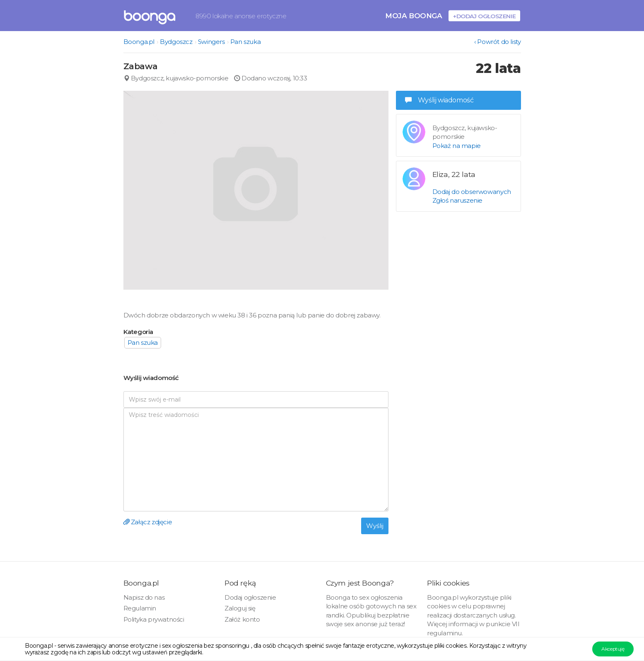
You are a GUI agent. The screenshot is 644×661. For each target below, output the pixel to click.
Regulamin (140, 608)
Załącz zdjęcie (148, 522)
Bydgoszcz (176, 42)
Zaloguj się (240, 608)
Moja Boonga (414, 16)
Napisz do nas (144, 597)
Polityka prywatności (154, 619)
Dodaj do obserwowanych (472, 192)
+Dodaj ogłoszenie (484, 16)
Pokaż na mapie (457, 146)
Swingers (211, 42)
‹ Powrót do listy (497, 42)
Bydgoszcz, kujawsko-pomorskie (176, 78)
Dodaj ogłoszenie (250, 597)
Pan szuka (245, 42)
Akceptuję (613, 649)
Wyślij (375, 526)
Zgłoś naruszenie (458, 200)
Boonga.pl (139, 42)
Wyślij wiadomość (439, 100)
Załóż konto (242, 619)
